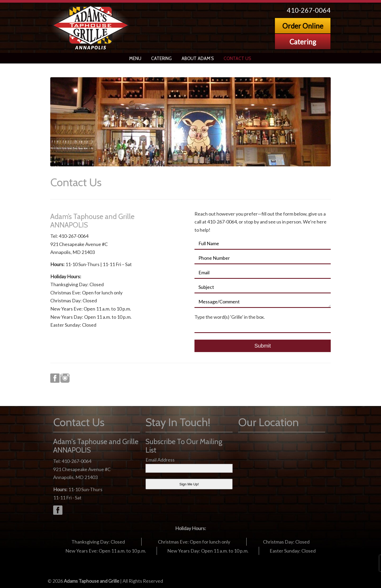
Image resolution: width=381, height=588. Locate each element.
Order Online (303, 26)
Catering (303, 42)
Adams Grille (91, 28)
